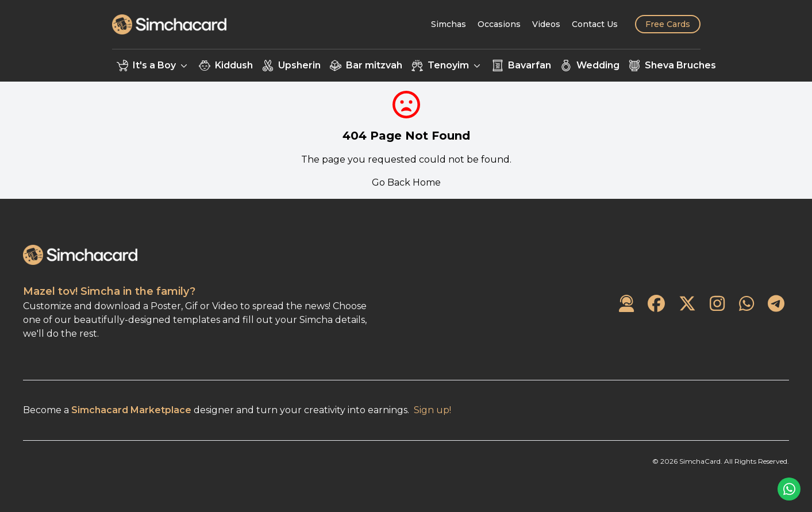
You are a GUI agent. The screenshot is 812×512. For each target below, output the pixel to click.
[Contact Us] (595, 24)
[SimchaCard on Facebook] (656, 304)
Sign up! (432, 410)
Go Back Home (406, 182)
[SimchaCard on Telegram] (776, 304)
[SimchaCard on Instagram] (717, 304)
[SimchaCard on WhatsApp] (746, 304)
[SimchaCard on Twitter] (687, 304)
